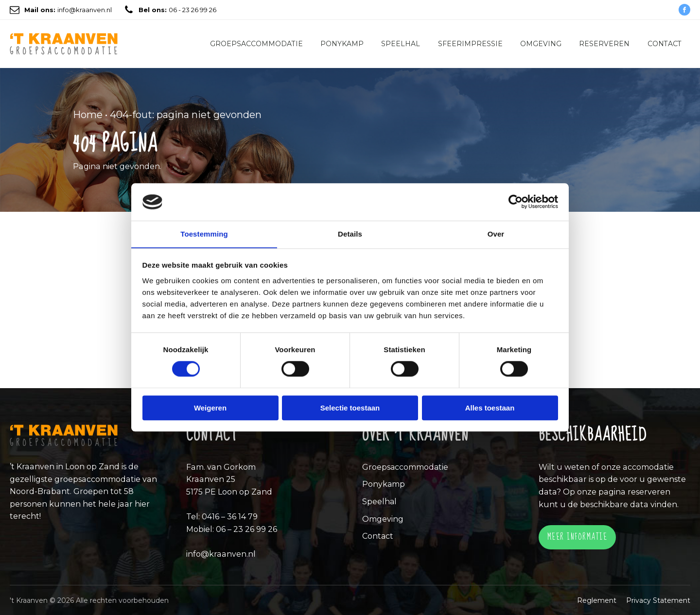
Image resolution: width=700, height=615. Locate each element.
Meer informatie (577, 537)
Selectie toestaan (350, 408)
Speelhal (401, 44)
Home (88, 115)
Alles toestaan (490, 408)
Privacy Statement (658, 600)
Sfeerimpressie (470, 44)
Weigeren (210, 408)
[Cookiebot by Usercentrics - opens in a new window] (516, 202)
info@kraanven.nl (68, 10)
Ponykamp (342, 44)
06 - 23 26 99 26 (177, 10)
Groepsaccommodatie (256, 44)
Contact (665, 44)
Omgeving (541, 44)
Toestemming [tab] (204, 234)
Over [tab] (496, 234)
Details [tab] (350, 234)
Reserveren (604, 44)
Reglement (597, 600)
